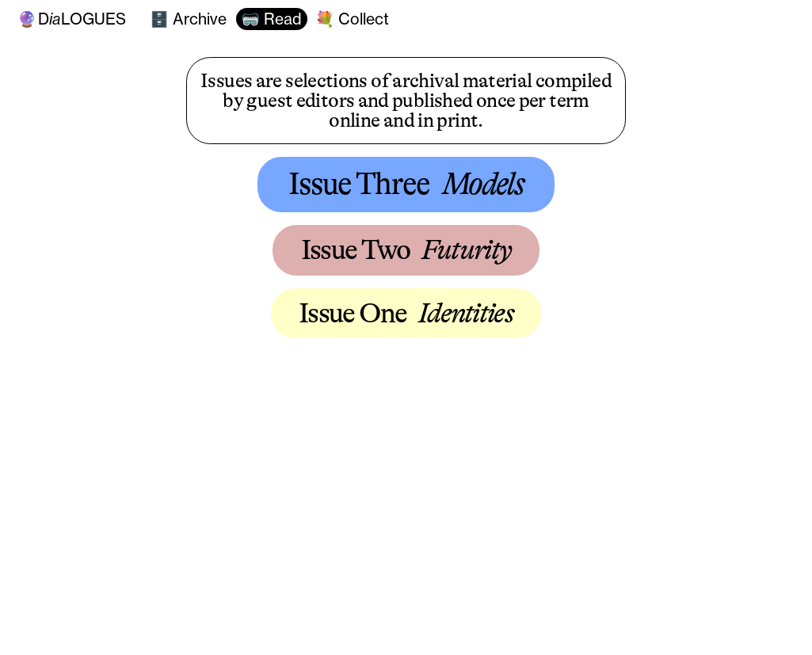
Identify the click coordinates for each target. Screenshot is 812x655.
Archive (198, 19)
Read (281, 19)
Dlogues (72, 19)
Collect (362, 19)
